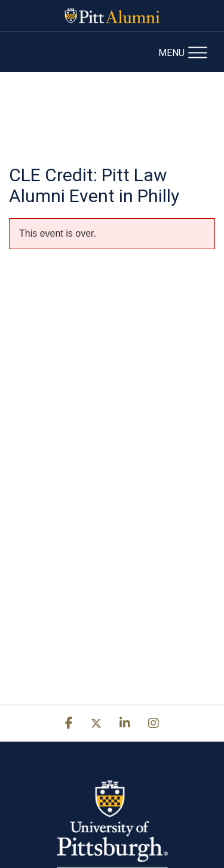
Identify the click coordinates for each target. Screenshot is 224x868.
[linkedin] (125, 723)
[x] (96, 723)
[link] (69, 723)
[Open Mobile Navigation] (187, 52)
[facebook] (69, 723)
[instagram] (154, 723)
